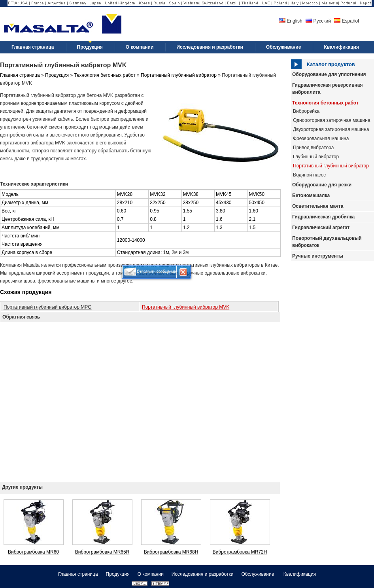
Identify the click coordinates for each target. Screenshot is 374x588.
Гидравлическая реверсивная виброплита (327, 89)
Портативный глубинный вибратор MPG (48, 307)
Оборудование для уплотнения (329, 74)
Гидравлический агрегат (321, 228)
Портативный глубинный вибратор (331, 166)
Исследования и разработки (203, 574)
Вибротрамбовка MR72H (240, 552)
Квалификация (300, 574)
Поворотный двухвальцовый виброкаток (327, 242)
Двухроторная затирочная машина (331, 129)
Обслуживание (258, 574)
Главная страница (20, 75)
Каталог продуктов (331, 64)
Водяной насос (309, 175)
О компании (151, 574)
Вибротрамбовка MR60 (33, 552)
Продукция (57, 75)
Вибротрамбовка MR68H (171, 552)
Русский (318, 21)
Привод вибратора (313, 148)
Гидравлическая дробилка (323, 217)
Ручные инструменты (318, 256)
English (291, 21)
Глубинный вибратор (316, 157)
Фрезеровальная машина (321, 138)
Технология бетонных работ (325, 103)
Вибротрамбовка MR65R (102, 552)
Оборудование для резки (322, 185)
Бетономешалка (311, 195)
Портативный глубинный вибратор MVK (186, 307)
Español (347, 21)
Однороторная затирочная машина (331, 120)
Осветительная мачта (318, 206)
